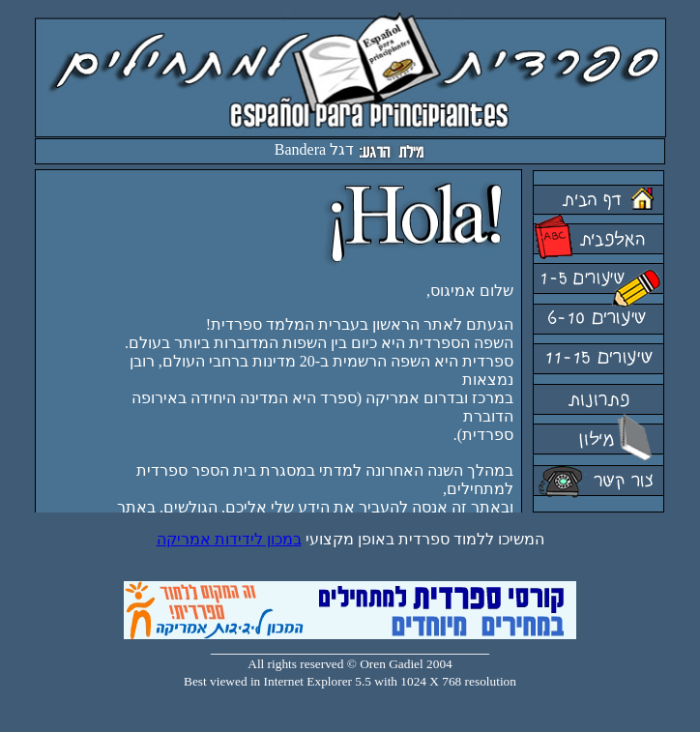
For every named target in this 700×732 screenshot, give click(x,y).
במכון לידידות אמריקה (229, 539)
